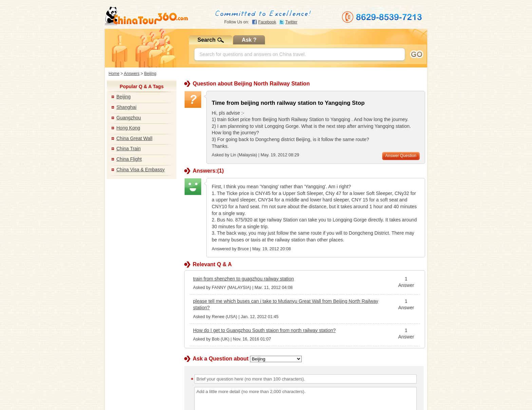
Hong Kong (128, 128)
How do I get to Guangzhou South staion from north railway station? (264, 330)
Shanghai (126, 107)
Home (114, 74)
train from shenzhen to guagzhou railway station (243, 279)
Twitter (291, 22)
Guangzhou (129, 118)
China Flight (129, 159)
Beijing (150, 74)
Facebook (267, 22)
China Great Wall (134, 138)
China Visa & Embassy (140, 170)
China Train (129, 149)
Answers (132, 74)
